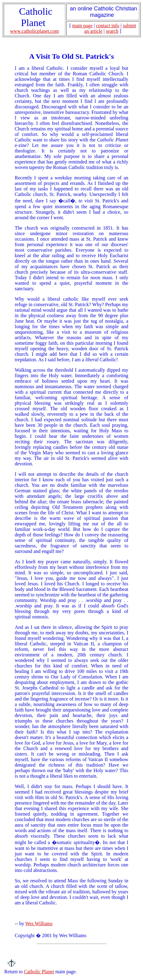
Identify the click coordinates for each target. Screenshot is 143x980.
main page (82, 26)
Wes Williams (39, 924)
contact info (108, 26)
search (112, 31)
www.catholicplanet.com (35, 31)
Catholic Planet (39, 972)
